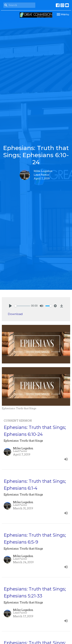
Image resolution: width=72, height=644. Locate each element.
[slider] (22, 306)
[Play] (10, 306)
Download (15, 314)
